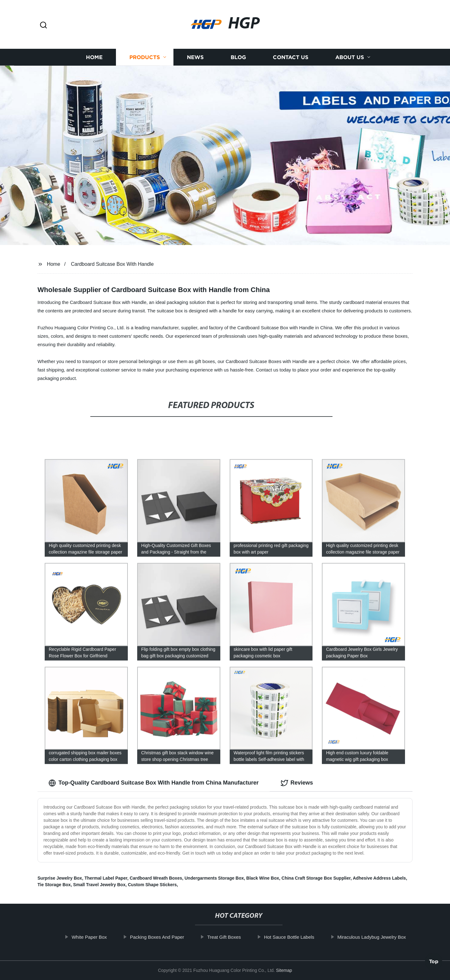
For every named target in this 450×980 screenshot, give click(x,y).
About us (350, 59)
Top (434, 963)
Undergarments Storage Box (214, 878)
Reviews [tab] (297, 783)
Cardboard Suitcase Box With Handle (112, 264)
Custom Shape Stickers (152, 885)
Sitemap (284, 970)
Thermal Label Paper (106, 878)
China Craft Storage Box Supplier (316, 878)
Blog (238, 59)
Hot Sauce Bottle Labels (295, 937)
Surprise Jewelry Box (60, 878)
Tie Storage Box (54, 885)
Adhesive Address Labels (379, 878)
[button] (43, 25)
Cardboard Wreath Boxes (156, 878)
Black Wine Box (263, 878)
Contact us (291, 59)
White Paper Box (96, 937)
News (195, 59)
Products (145, 59)
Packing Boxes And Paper (163, 937)
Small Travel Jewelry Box (99, 885)
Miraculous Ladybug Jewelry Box (378, 937)
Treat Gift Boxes (230, 937)
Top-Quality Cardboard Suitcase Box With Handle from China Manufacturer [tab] (154, 783)
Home (94, 59)
